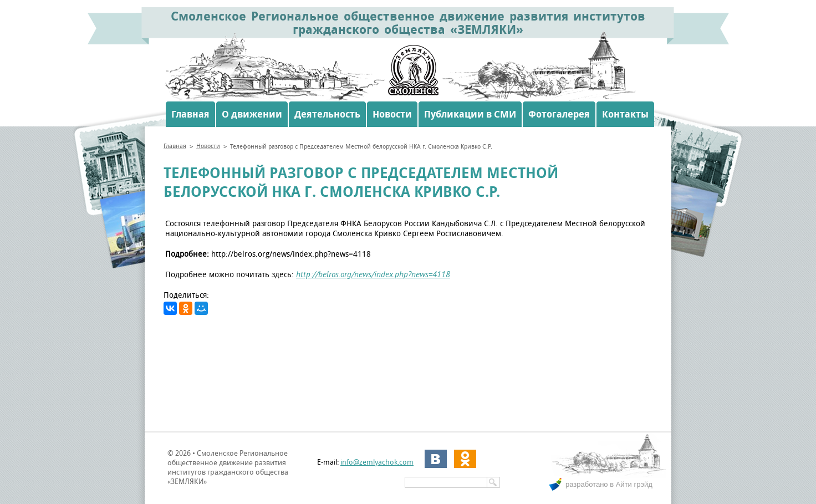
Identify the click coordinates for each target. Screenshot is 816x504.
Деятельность (327, 114)
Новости (392, 114)
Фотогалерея (559, 114)
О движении (252, 114)
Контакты (625, 114)
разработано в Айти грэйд (609, 484)
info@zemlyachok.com (377, 462)
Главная (190, 114)
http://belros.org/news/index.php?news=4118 (373, 275)
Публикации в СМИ (470, 114)
